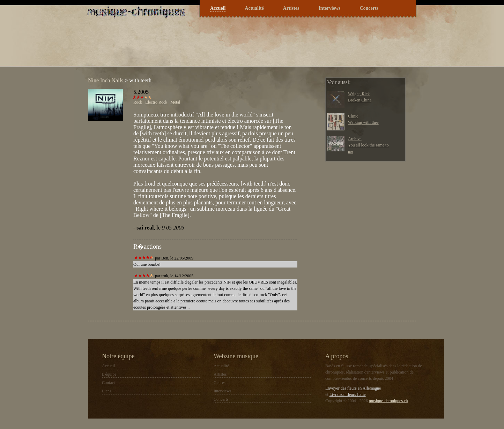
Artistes (291, 8)
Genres (220, 383)
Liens (107, 391)
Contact (108, 383)
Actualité (254, 8)
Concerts (369, 8)
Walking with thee (363, 122)
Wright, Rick (359, 94)
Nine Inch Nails (106, 80)
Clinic (353, 116)
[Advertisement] (212, 47)
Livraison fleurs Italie (348, 394)
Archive (355, 139)
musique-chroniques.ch (388, 401)
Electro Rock (156, 102)
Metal (175, 102)
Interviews (329, 8)
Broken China (360, 100)
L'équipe (109, 374)
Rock (138, 102)
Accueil (218, 8)
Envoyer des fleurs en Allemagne (353, 388)
